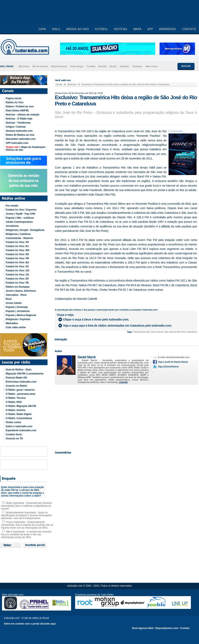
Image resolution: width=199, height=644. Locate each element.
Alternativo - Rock (16, 295)
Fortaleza (137, 66)
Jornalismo (12, 226)
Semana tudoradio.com (19, 131)
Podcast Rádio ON (16, 378)
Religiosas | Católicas (18, 234)
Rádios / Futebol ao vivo (20, 106)
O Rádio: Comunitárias (19, 418)
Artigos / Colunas (16, 127)
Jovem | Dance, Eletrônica (21, 291)
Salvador (124, 66)
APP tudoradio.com (17, 143)
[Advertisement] (126, 417)
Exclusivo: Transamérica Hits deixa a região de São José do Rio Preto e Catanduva (126, 84)
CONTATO (189, 29)
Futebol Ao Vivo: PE (17, 283)
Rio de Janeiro (40, 66)
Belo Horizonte (59, 66)
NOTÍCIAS (121, 29)
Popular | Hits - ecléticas (20, 218)
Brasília (103, 66)
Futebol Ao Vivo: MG (18, 250)
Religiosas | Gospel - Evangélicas (25, 230)
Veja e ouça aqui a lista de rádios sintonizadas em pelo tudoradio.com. (117, 326)
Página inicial (14, 98)
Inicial (59, 84)
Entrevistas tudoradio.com (21, 382)
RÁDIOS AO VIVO (77, 29)
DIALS (56, 29)
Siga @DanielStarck (168, 367)
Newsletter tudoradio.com (21, 139)
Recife (113, 66)
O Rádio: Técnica (16, 398)
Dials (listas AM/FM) (17, 111)
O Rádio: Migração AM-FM (21, 406)
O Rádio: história (16, 410)
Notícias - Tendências (18, 123)
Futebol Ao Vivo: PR (17, 258)
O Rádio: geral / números (20, 390)
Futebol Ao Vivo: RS (17, 254)
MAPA (137, 29)
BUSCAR (186, 66)
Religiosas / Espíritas (18, 319)
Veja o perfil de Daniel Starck (173, 362)
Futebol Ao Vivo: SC (17, 267)
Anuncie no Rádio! (16, 386)
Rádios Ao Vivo (15, 102)
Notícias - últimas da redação (23, 115)
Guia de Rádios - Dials (19, 370)
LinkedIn (123, 382)
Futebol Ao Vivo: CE (17, 275)
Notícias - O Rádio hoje (19, 119)
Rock (9, 299)
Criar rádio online (16, 327)
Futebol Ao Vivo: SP (17, 242)
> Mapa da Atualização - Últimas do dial (26, 148)
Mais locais (152, 66)
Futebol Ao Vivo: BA (17, 262)
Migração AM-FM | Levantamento (25, 374)
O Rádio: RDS (14, 402)
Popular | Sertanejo (17, 307)
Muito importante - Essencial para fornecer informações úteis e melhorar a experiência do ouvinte (26, 506)
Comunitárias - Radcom (19, 238)
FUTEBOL (101, 29)
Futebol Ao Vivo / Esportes (21, 210)
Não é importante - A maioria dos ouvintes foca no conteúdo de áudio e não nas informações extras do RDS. (26, 534)
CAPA (42, 29)
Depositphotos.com (167, 628)
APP (150, 29)
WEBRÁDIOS (167, 29)
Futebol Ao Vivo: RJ (17, 246)
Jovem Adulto (14, 303)
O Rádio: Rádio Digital (19, 414)
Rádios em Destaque (18, 287)
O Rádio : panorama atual (20, 394)
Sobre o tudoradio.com (19, 426)
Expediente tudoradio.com (21, 430)
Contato (185, 628)
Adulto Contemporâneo (19, 222)
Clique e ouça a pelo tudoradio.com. (96, 319)
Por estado (12, 206)
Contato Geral (14, 434)
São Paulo (24, 66)
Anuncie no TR (14, 439)
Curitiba (91, 66)
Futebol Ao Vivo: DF (17, 279)
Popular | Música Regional (21, 315)
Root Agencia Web (143, 628)
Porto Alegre (77, 66)
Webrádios (12, 323)
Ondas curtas (14, 422)
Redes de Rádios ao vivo (20, 135)
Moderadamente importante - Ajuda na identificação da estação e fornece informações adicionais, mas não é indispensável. (26, 515)
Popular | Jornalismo (18, 311)
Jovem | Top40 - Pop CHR (20, 214)
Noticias (72, 84)
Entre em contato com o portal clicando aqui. (30, 624)
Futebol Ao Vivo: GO (18, 271)
